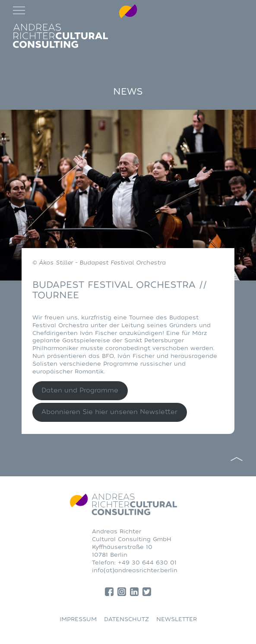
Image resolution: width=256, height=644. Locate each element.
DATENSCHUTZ (126, 619)
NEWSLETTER (177, 619)
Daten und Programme (80, 391)
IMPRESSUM (78, 619)
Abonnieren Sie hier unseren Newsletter (109, 412)
